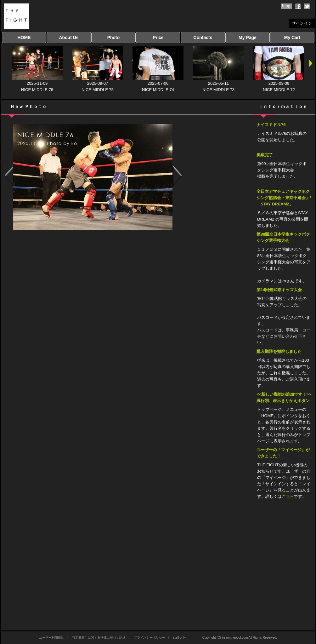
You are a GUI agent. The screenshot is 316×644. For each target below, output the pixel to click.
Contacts (203, 37)
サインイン (302, 23)
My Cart (292, 37)
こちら (288, 496)
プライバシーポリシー (150, 638)
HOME (24, 37)
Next (177, 177)
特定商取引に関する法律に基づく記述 (99, 638)
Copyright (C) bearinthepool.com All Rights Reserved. (240, 638)
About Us (69, 37)
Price (158, 37)
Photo (114, 37)
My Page (248, 37)
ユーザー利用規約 (52, 638)
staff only (179, 638)
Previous (8, 177)
